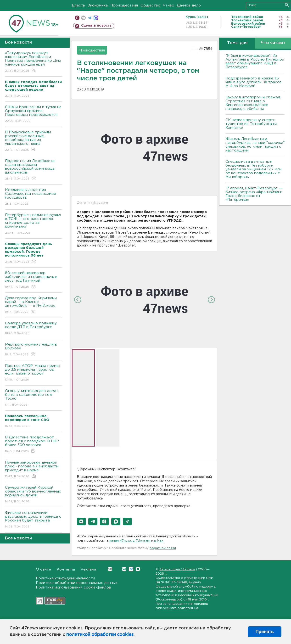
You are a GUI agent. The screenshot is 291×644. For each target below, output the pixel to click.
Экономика (98, 5)
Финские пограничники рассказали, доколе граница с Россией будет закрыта (34, 520)
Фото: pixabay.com (92, 203)
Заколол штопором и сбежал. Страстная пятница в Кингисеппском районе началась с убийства (253, 103)
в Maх (159, 541)
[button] (81, 521)
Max (138, 569)
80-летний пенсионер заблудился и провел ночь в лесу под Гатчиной (34, 280)
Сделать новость (96, 26)
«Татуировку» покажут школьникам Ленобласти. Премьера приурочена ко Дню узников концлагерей (34, 62)
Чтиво (169, 5)
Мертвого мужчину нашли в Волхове (34, 350)
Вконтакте (110, 569)
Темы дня (237, 43)
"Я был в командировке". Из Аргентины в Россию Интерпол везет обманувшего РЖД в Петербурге (255, 61)
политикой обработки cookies (100, 635)
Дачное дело (189, 5)
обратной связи (163, 548)
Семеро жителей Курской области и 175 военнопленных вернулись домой (34, 495)
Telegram (131, 569)
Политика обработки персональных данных (77, 583)
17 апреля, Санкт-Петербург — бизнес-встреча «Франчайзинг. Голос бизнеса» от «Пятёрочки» (254, 194)
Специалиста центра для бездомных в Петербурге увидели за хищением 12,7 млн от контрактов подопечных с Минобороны (253, 169)
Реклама (88, 569)
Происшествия (124, 5)
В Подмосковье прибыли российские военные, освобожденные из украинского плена (34, 141)
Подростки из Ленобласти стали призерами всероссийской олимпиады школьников (34, 170)
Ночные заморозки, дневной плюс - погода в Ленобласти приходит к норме (34, 470)
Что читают (273, 43)
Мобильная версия (77, 18)
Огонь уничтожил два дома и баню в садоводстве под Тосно (34, 398)
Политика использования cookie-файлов (73, 587)
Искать (287, 5)
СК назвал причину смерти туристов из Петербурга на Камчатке (251, 124)
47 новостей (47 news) (178, 569)
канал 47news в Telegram (130, 541)
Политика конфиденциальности (65, 578)
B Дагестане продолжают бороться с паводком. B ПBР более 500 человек (34, 445)
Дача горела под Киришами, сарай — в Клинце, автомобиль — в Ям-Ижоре (34, 305)
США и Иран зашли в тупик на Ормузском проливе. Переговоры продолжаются (34, 114)
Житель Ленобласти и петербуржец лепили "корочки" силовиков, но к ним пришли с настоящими (255, 145)
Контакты (66, 569)
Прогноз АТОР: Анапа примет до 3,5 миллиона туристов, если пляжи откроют (34, 373)
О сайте (43, 569)
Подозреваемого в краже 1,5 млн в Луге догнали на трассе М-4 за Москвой (253, 82)
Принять (265, 632)
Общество (150, 5)
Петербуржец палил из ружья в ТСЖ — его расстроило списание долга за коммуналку (34, 224)
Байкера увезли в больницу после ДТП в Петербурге (34, 328)
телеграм (90, 18)
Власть (78, 5)
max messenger (96, 18)
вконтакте (83, 18)
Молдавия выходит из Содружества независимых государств (34, 197)
